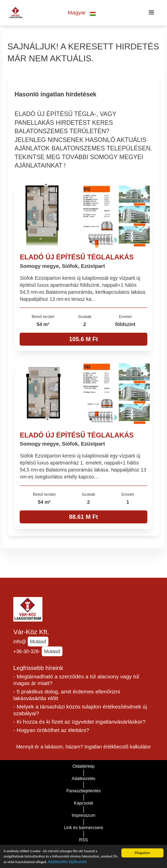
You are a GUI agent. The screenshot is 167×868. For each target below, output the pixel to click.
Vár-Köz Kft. (31, 632)
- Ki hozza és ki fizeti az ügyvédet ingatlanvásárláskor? (79, 722)
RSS (83, 840)
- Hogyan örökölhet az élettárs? (51, 730)
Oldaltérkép (83, 766)
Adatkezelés (83, 779)
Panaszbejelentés (83, 791)
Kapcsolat (84, 803)
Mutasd (38, 642)
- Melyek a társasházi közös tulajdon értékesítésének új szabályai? (80, 710)
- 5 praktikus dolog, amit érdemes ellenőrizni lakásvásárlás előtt (67, 695)
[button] (82, 13)
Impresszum (83, 815)
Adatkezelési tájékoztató (68, 863)
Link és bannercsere (83, 828)
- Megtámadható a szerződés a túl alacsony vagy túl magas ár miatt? (76, 680)
